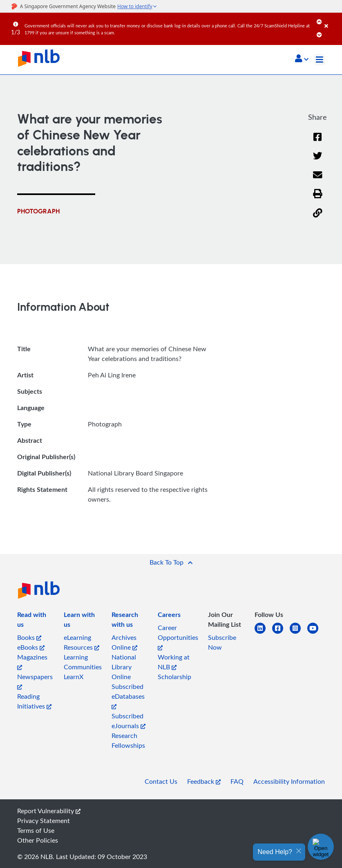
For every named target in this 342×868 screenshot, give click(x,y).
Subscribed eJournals (129, 721)
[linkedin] (263, 633)
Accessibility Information (289, 781)
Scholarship (174, 677)
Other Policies (38, 840)
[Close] (332, 20)
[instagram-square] (298, 633)
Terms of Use (36, 830)
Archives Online (124, 642)
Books (29, 637)
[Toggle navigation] (320, 60)
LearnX (74, 677)
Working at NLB (174, 662)
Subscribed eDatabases (128, 696)
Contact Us (161, 781)
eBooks (31, 647)
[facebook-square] (281, 633)
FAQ (237, 781)
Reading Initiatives (34, 701)
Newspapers (35, 681)
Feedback (204, 781)
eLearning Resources (82, 642)
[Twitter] (318, 161)
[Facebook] (317, 142)
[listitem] (36, 621)
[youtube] (316, 633)
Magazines (32, 661)
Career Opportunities (178, 637)
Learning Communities (83, 662)
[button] (302, 59)
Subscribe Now (222, 642)
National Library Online (124, 667)
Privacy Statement (44, 821)
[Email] (318, 180)
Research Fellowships (128, 740)
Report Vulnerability (49, 811)
